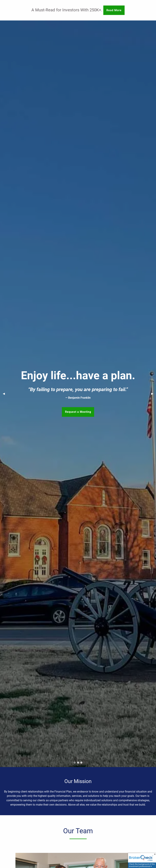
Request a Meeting (78, 412)
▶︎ (154, 394)
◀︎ (5, 394)
